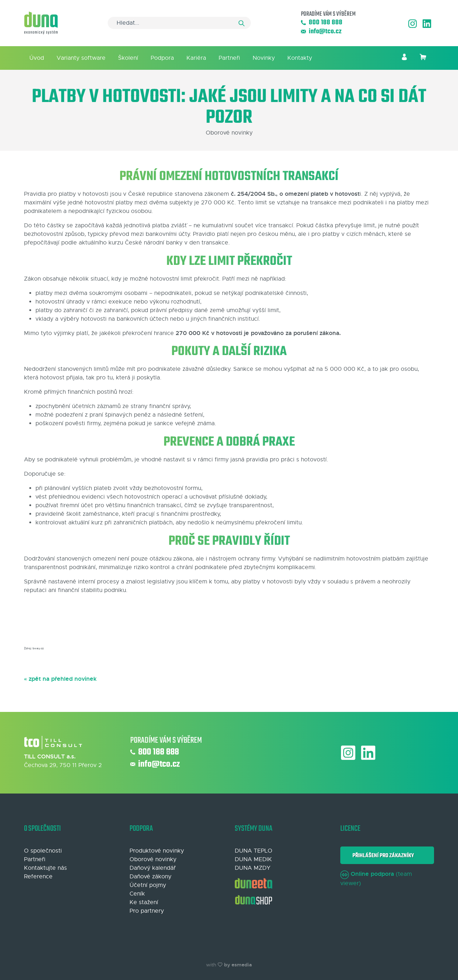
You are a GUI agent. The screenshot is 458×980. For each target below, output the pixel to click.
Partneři (229, 58)
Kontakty (300, 58)
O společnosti (43, 851)
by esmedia (238, 965)
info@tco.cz (321, 32)
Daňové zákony (150, 877)
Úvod (37, 58)
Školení (128, 58)
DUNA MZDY (253, 868)
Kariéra (196, 58)
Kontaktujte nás (45, 868)
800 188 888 (322, 23)
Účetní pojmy (148, 885)
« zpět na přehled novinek (60, 679)
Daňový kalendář (153, 868)
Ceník (137, 894)
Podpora (162, 58)
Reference (38, 877)
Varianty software (81, 58)
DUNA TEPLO (254, 851)
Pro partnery (147, 911)
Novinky (264, 58)
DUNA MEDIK (253, 859)
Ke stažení (144, 902)
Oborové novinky (153, 859)
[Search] (179, 23)
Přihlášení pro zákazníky (382, 856)
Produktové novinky (157, 851)
